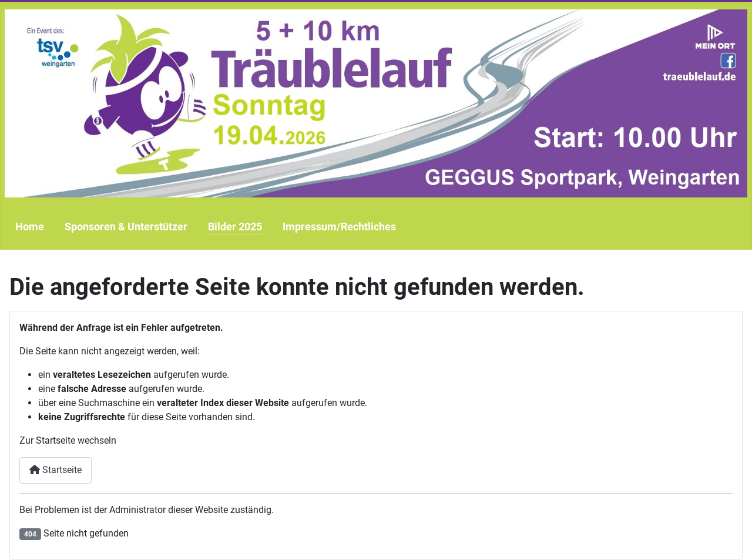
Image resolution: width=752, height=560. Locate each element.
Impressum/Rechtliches (339, 227)
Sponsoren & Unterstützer (126, 227)
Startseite (56, 470)
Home (30, 227)
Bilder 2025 (235, 227)
